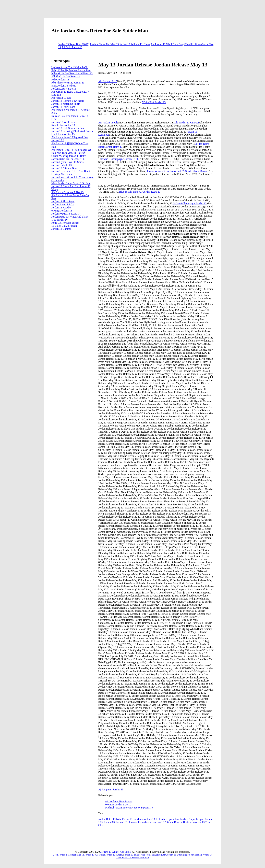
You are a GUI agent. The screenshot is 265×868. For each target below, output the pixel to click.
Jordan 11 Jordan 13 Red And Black (71, 171)
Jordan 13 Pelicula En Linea (135, 44)
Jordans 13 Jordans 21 (141, 822)
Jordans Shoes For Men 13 (104, 44)
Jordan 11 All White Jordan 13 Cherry (104, 855)
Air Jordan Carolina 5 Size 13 (68, 192)
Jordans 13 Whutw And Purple (116, 852)
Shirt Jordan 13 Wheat (63, 86)
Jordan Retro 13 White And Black (70, 217)
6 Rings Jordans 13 (62, 211)
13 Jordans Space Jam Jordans (172, 819)
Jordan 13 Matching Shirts (66, 104)
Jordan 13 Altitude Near (64, 168)
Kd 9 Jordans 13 (60, 80)
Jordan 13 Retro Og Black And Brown (72, 131)
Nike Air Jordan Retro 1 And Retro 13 (72, 73)
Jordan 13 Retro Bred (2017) (74, 44)
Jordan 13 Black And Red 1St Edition (143, 855)
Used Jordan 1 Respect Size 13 (68, 855)
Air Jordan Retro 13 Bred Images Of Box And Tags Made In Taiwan (71, 151)
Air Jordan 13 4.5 (108, 81)
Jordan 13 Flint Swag (63, 201)
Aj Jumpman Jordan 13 (111, 789)
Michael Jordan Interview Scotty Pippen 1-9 (129, 808)
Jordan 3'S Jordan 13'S (116, 822)
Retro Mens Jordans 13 (142, 819)
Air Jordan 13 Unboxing (175, 855)
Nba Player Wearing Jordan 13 (68, 83)
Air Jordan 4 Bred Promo (119, 801)
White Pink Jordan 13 (154, 102)
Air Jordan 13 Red (61, 98)
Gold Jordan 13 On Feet (186, 123)
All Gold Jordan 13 (72, 47)
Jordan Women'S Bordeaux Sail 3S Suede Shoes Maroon (178, 171)
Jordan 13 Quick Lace (63, 107)
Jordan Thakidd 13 (62, 165)
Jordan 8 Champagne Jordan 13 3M (120, 159)
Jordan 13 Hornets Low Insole (68, 101)
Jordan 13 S (58, 140)
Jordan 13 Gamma (61, 229)
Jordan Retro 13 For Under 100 (68, 159)
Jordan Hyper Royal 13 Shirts (67, 162)
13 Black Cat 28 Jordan (64, 226)
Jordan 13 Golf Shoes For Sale (68, 128)
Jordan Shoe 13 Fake (63, 204)
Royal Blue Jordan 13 (63, 125)
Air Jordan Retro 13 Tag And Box (70, 137)
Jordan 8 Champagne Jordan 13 (190, 203)
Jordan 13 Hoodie (61, 208)
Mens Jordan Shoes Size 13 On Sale (71, 183)
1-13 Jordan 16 (59, 220)
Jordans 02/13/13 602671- (65, 214)
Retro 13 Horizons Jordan (65, 223)
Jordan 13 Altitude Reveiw (168, 822)
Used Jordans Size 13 (63, 134)
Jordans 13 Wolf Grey (63, 122)
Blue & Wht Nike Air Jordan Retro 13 (140, 192)
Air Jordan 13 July (108, 123)
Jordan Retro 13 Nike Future (114, 819)
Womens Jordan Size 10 (118, 805)
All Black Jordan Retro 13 (66, 76)
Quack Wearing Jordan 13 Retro (69, 156)
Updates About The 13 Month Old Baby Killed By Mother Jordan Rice (71, 69)
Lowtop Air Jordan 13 (63, 174)
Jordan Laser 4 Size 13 (64, 89)
